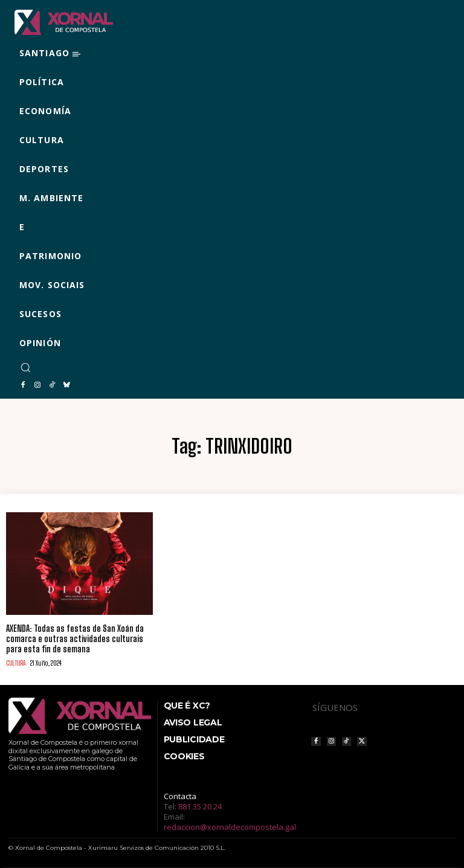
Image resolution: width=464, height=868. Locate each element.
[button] (25, 367)
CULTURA (16, 663)
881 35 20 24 (200, 806)
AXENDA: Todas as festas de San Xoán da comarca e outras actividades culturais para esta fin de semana (75, 639)
